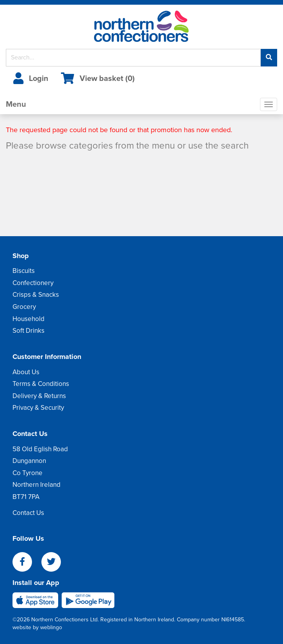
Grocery (24, 307)
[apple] (37, 600)
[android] (88, 600)
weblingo (51, 627)
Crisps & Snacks (36, 295)
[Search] (133, 58)
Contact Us (28, 513)
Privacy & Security (38, 408)
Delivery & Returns (39, 396)
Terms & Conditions (41, 384)
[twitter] (55, 562)
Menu (16, 104)
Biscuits (24, 271)
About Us (26, 372)
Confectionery (33, 283)
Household (28, 319)
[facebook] (27, 562)
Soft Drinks (28, 331)
